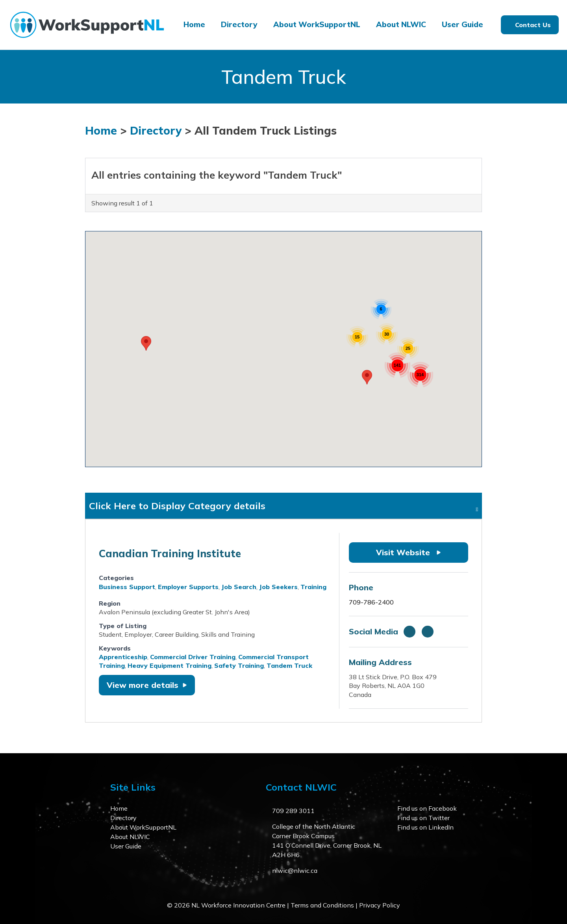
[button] (146, 343)
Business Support (127, 587)
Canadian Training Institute (170, 553)
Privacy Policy (380, 905)
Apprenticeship (123, 657)
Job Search (239, 587)
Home (194, 24)
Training (313, 587)
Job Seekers (278, 587)
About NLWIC (401, 24)
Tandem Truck (289, 665)
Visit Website (409, 552)
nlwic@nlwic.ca (295, 870)
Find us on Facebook (427, 808)
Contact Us (533, 25)
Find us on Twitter (423, 818)
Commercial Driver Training (193, 657)
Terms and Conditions (322, 905)
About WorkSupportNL (317, 24)
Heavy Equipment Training (170, 665)
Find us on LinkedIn (425, 827)
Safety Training (239, 665)
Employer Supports (188, 587)
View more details (147, 685)
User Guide (462, 24)
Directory (239, 24)
